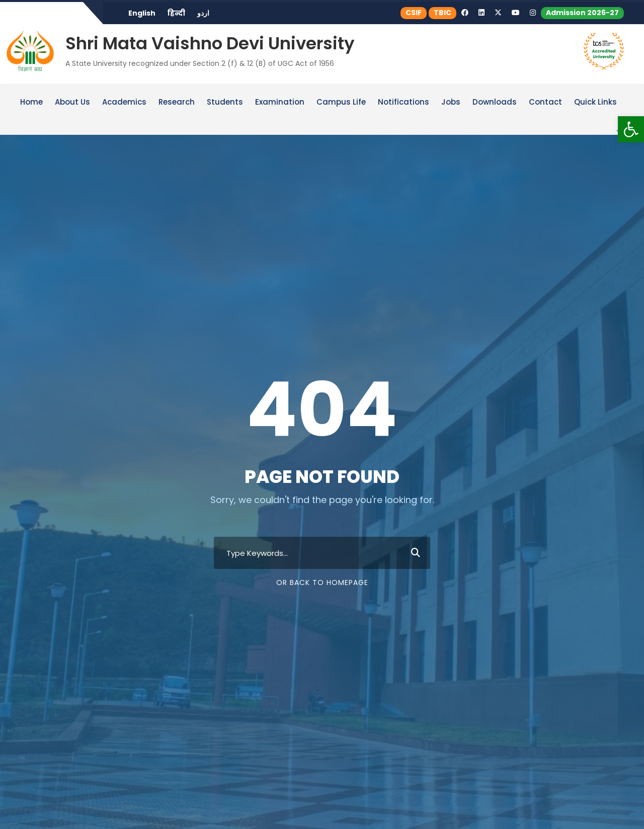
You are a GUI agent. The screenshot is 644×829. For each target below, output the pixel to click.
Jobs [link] (451, 103)
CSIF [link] (414, 13)
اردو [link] (203, 13)
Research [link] (177, 103)
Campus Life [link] (341, 103)
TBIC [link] (442, 13)
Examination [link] (280, 103)
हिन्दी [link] (176, 13)
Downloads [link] (495, 103)
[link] (631, 129)
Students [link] (225, 103)
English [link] (142, 13)
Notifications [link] (404, 103)
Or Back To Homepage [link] (322, 583)
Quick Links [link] (595, 103)
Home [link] (31, 103)
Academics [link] (124, 103)
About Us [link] (72, 103)
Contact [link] (545, 103)
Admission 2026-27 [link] (582, 13)
